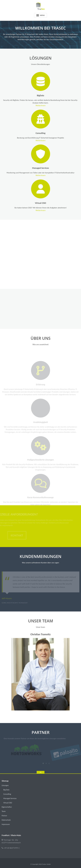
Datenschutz (6, 820)
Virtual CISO (45, 203)
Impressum (6, 824)
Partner (4, 816)
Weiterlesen (45, 105)
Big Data (6, 790)
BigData (45, 95)
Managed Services (45, 168)
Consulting (45, 133)
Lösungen (5, 785)
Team (4, 811)
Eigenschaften (7, 807)
